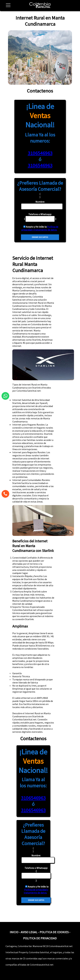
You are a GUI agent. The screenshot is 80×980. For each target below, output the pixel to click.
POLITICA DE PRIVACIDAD (40, 938)
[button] (7, 7)
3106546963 (40, 153)
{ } (36, 874)
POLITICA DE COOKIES (54, 932)
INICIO (14, 932)
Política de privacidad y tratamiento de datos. (40, 228)
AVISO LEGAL (29, 932)
